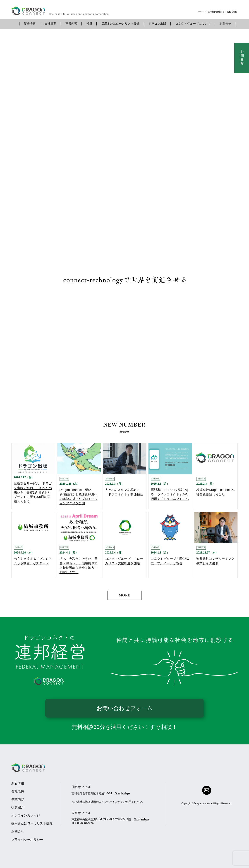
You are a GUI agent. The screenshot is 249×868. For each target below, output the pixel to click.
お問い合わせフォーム (125, 708)
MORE (125, 595)
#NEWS (64, 479)
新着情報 (30, 24)
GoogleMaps (122, 793)
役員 (89, 24)
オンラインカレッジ (26, 815)
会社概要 (50, 24)
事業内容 (71, 24)
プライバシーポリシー (27, 840)
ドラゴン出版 (157, 24)
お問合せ (225, 24)
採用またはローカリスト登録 (120, 24)
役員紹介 (18, 807)
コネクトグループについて (193, 24)
